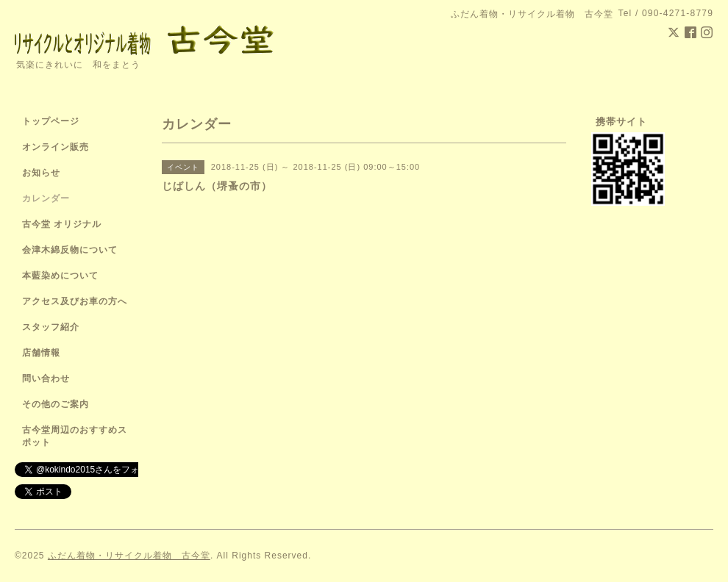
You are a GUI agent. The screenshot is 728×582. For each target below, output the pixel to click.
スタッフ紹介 (51, 327)
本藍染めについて (60, 276)
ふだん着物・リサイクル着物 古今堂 (129, 556)
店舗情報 (41, 353)
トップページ (51, 121)
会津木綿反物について (70, 250)
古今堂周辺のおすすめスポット (75, 436)
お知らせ (41, 173)
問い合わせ (46, 378)
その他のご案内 (56, 404)
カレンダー (46, 198)
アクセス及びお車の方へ (75, 301)
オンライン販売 (56, 147)
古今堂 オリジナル (62, 224)
